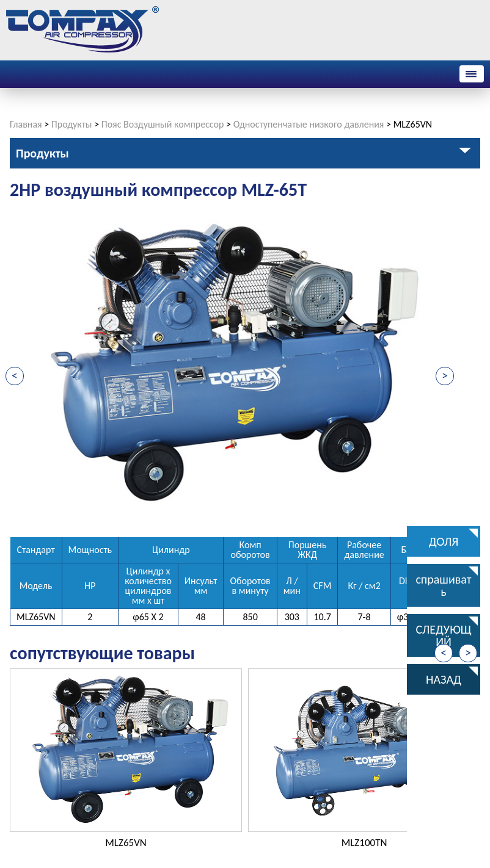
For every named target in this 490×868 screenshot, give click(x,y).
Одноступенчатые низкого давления (309, 124)
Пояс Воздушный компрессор (163, 124)
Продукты (72, 124)
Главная (26, 124)
